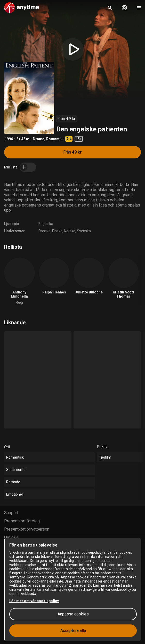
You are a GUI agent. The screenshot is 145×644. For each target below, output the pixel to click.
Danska (45, 231)
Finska (57, 231)
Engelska (46, 224)
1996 (9, 139)
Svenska (84, 231)
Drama (39, 139)
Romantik (54, 139)
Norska (70, 231)
